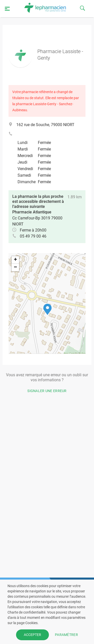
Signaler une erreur (47, 391)
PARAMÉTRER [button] (66, 635)
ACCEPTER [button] (32, 635)
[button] (48, 309)
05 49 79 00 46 (33, 236)
